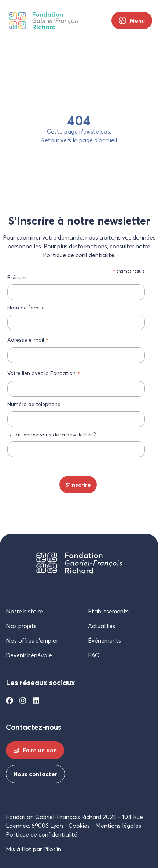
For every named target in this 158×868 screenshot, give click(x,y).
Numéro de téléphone (34, 404)
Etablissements (108, 611)
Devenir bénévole (29, 655)
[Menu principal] (132, 20)
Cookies (79, 826)
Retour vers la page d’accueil (79, 140)
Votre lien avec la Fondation (44, 373)
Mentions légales (118, 826)
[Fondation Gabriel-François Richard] (44, 21)
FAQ (94, 655)
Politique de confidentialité (42, 834)
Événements (104, 640)
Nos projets (21, 626)
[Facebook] (10, 700)
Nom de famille (26, 307)
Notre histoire (24, 611)
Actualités (102, 626)
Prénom (17, 277)
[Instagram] (23, 700)
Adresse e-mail (28, 340)
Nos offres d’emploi (32, 640)
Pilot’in (52, 849)
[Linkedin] (36, 700)
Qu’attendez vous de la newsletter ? (52, 434)
